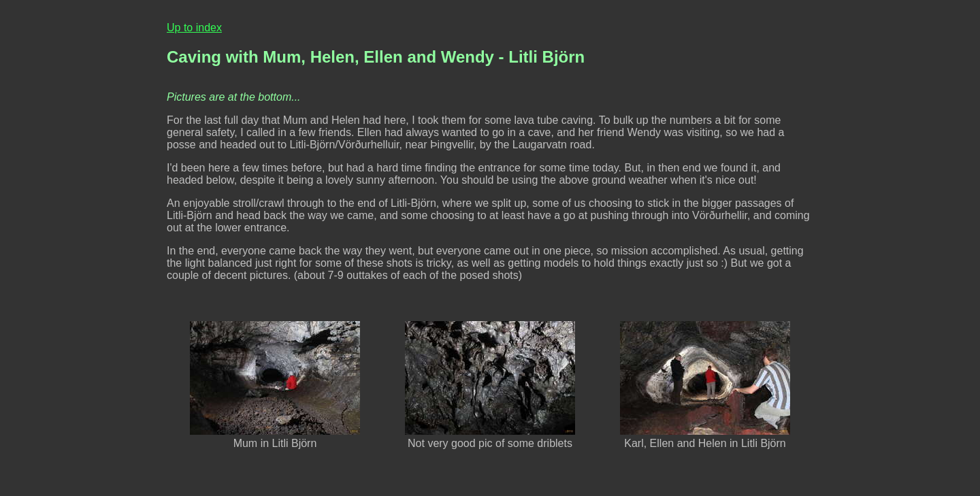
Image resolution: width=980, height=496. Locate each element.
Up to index (194, 28)
